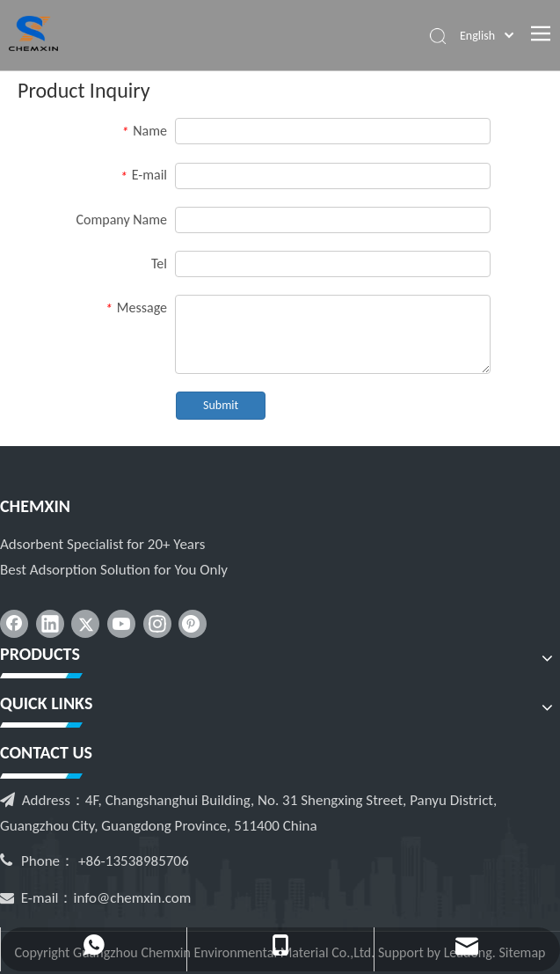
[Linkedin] (50, 624)
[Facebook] (14, 624)
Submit (221, 405)
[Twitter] (85, 624)
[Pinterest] (193, 624)
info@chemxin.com (133, 898)
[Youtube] (121, 624)
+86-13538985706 (134, 861)
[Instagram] (157, 624)
